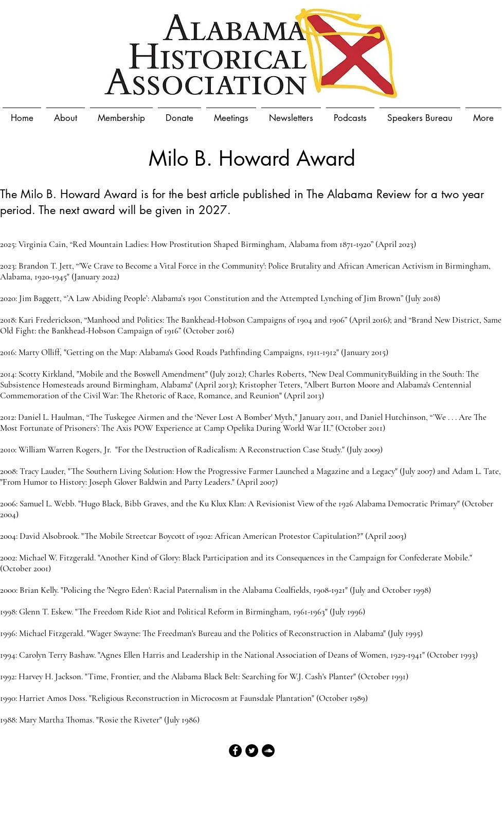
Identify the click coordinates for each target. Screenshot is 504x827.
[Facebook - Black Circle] (235, 751)
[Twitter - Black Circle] (252, 751)
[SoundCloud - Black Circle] (268, 751)
